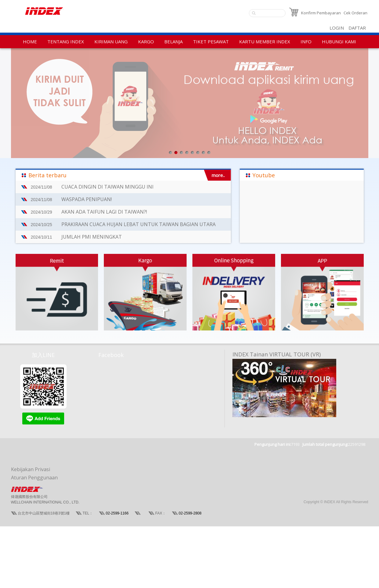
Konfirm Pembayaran (321, 13)
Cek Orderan (355, 13)
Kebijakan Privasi (31, 469)
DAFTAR (357, 28)
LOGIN (337, 28)
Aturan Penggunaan (34, 478)
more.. (218, 175)
